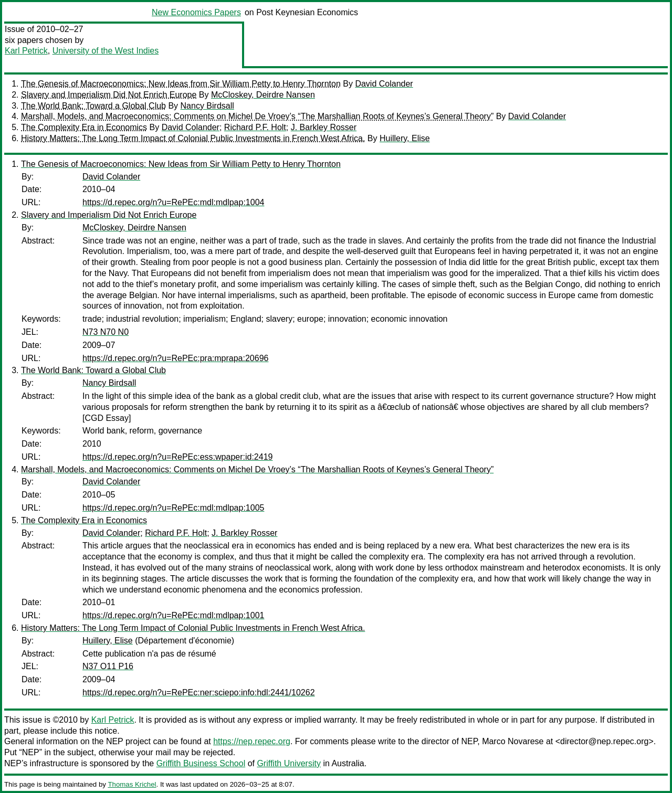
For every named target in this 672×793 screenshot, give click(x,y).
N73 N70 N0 (106, 332)
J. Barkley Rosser (324, 127)
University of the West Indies (106, 51)
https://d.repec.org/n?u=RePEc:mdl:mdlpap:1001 (173, 615)
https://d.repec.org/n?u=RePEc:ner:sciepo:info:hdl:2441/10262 (199, 692)
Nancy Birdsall (207, 106)
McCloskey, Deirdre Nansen (263, 95)
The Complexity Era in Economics (84, 127)
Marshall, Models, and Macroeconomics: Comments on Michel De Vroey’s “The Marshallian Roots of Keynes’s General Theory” (257, 116)
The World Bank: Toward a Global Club (93, 106)
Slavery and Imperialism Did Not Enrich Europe (109, 95)
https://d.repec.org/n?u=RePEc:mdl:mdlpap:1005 (173, 508)
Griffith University (289, 763)
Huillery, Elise (405, 138)
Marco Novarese (513, 741)
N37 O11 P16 (108, 666)
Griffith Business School (201, 763)
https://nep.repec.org (252, 741)
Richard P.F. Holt (255, 127)
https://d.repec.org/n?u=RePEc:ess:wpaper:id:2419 (177, 457)
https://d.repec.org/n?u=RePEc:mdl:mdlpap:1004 (173, 202)
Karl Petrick (26, 51)
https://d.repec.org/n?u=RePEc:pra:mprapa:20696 (175, 358)
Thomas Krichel (132, 784)
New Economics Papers (196, 12)
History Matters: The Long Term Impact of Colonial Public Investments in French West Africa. (193, 138)
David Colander (384, 84)
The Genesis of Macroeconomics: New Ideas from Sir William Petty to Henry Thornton (181, 84)
